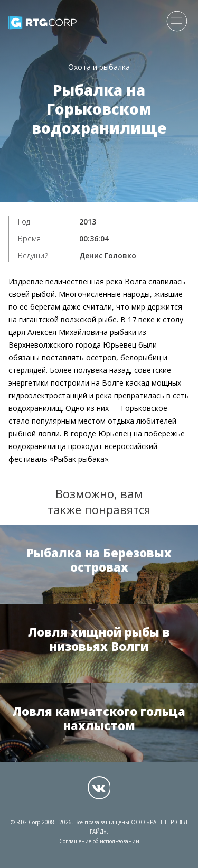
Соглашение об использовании (99, 841)
